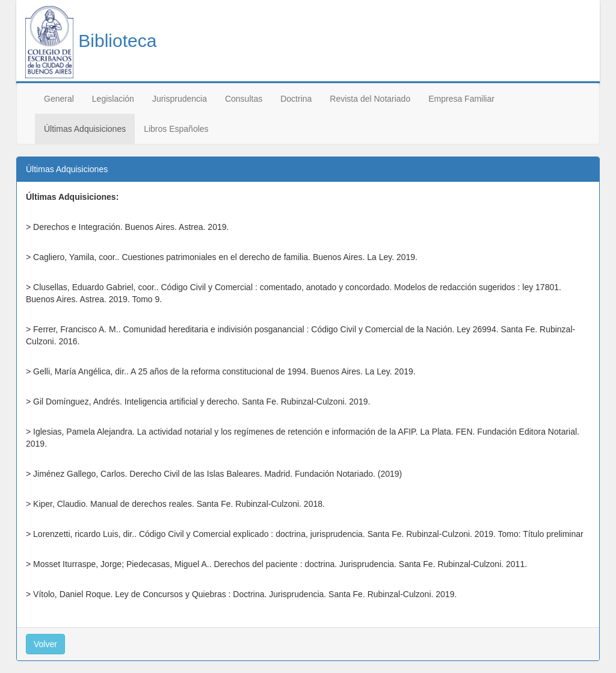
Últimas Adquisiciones (85, 129)
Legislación (113, 99)
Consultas (244, 99)
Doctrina (296, 99)
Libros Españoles (176, 129)
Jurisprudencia (180, 99)
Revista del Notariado (370, 99)
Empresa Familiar (461, 99)
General (59, 99)
